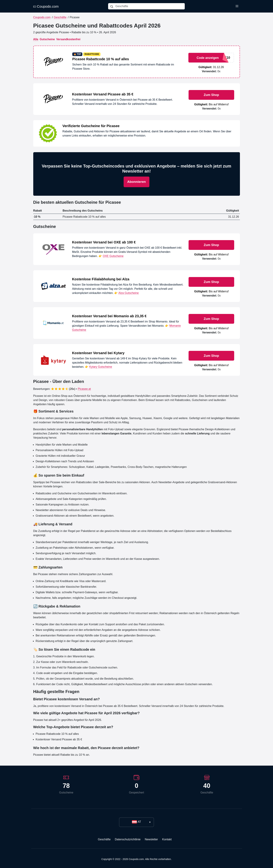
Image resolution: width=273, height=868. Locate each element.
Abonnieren (137, 182)
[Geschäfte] (150, 6)
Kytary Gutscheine (101, 367)
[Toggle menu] (237, 6)
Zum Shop (211, 95)
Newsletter (151, 839)
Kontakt (167, 839)
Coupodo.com (46, 6)
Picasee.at (84, 389)
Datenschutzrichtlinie (128, 839)
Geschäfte (60, 17)
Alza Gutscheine (129, 293)
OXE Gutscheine (113, 256)
